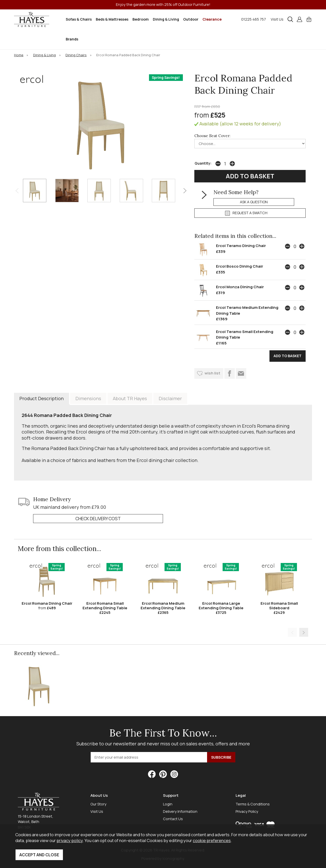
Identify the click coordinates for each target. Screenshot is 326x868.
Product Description (42, 398)
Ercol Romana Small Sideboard (279, 606)
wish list (212, 373)
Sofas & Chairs (79, 19)
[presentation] (17, 190)
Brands (72, 39)
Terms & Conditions (253, 804)
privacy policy (70, 840)
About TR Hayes (130, 398)
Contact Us (173, 819)
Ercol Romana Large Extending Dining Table (221, 606)
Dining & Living (166, 19)
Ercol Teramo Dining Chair (241, 246)
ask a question (254, 202)
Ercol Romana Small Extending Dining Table (105, 606)
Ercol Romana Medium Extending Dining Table (163, 606)
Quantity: (203, 163)
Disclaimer (170, 398)
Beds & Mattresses (112, 19)
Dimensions (88, 398)
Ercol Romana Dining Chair (47, 603)
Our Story (98, 804)
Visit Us (277, 19)
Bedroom (141, 19)
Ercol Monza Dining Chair (240, 287)
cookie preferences (212, 840)
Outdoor (191, 19)
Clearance (212, 19)
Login (168, 804)
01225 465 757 (254, 19)
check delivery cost (98, 519)
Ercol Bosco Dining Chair (240, 266)
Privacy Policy (247, 811)
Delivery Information (180, 811)
